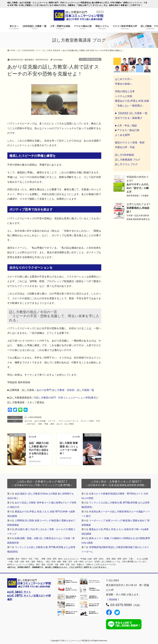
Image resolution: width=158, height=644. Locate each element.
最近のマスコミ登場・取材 (130, 143)
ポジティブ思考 (87, 421)
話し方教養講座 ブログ (128, 160)
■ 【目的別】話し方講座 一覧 (131, 113)
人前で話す (31, 424)
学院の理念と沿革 (125, 91)
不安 (98, 421)
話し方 (59, 424)
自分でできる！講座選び (129, 118)
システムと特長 (124, 96)
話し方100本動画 (124, 155)
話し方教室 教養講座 (90, 59)
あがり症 (28, 421)
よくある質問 (122, 135)
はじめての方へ (124, 79)
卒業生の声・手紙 (125, 147)
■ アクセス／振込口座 (127, 130)
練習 (52, 424)
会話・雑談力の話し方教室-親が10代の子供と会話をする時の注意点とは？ (39, 450)
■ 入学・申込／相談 (126, 126)
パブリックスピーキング (68, 421)
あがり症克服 (40, 421)
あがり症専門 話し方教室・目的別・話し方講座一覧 (65, 390)
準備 (46, 424)
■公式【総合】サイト (19, 592)
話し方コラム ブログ (126, 164)
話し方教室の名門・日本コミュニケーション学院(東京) (66, 398)
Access (113, 599)
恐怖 (40, 424)
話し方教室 (69, 424)
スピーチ (52, 421)
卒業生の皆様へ (124, 84)
